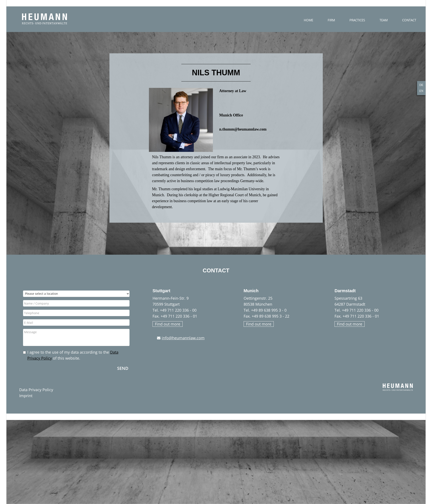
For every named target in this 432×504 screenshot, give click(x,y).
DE (421, 85)
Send (123, 368)
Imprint (26, 396)
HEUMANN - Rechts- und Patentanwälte (44, 19)
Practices (385, 20)
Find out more (168, 324)
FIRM (359, 20)
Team (411, 20)
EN (421, 91)
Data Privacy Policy (36, 390)
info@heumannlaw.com (183, 338)
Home (336, 20)
